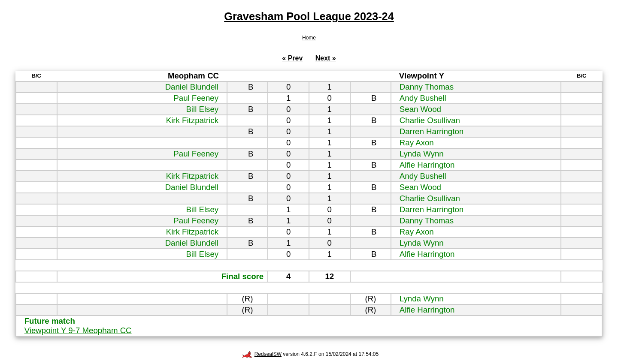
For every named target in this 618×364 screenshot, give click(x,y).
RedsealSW (262, 354)
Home (309, 38)
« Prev (292, 58)
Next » (326, 58)
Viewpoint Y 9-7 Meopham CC (78, 330)
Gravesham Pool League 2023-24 (309, 16)
